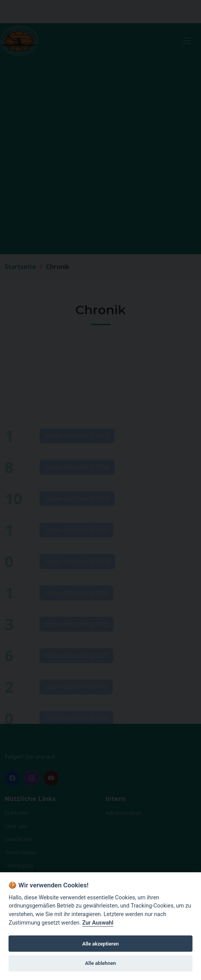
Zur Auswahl (98, 923)
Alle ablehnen (101, 963)
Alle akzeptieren (100, 944)
